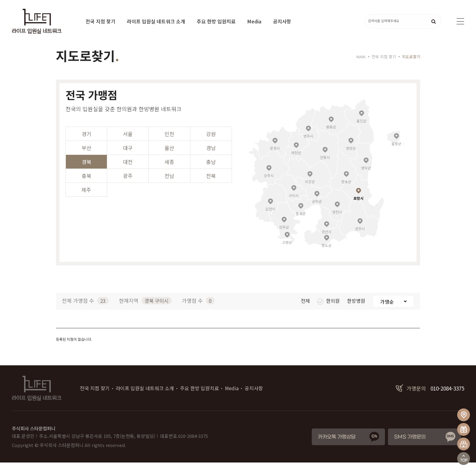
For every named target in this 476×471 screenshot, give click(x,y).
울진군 (361, 129)
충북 (87, 184)
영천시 (337, 220)
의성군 (310, 190)
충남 (211, 170)
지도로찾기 (411, 65)
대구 (128, 156)
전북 (211, 184)
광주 (128, 184)
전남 (169, 184)
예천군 (296, 161)
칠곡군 (301, 222)
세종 (169, 170)
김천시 (270, 217)
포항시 (358, 206)
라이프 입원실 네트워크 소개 (156, 21)
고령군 (287, 250)
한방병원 (357, 309)
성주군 (284, 235)
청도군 (326, 253)
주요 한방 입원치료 (216, 21)
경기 (87, 142)
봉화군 (331, 135)
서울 (128, 142)
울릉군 (396, 152)
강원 (211, 142)
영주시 (308, 144)
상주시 (269, 184)
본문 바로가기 (0, 0)
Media (254, 21)
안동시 (325, 165)
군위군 (317, 209)
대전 (128, 170)
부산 (87, 156)
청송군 (346, 190)
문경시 (275, 156)
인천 (169, 142)
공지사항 (282, 21)
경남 (211, 156)
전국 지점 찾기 (100, 21)
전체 (306, 309)
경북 (87, 170)
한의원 (329, 309)
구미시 (294, 204)
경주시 (360, 237)
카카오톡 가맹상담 (337, 445)
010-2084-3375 (430, 397)
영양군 (351, 156)
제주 (86, 198)
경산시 (326, 240)
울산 (169, 156)
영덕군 (366, 176)
